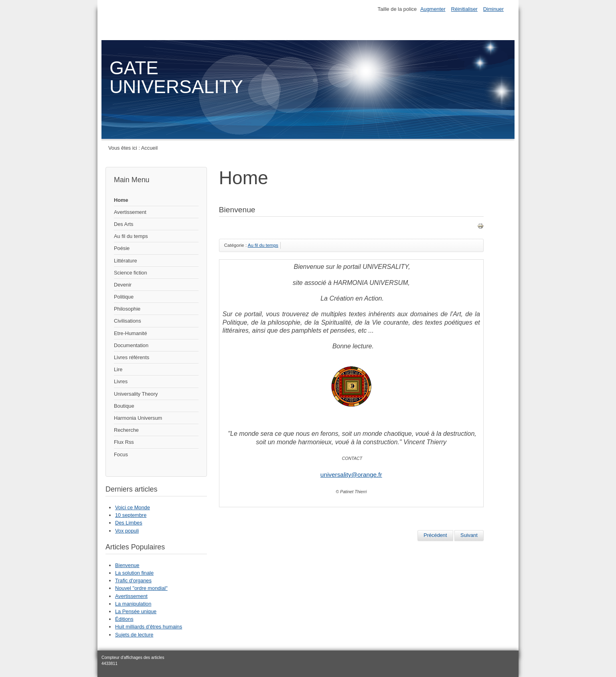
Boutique (124, 406)
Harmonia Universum (138, 418)
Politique (124, 297)
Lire (118, 369)
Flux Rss (124, 442)
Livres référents (132, 357)
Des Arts (124, 224)
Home (121, 200)
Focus (121, 454)
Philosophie (127, 309)
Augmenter (433, 9)
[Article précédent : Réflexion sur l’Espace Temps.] (435, 535)
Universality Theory (136, 394)
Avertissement (130, 212)
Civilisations (128, 321)
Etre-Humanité (131, 333)
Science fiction (131, 273)
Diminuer (493, 9)
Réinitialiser (464, 9)
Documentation (131, 345)
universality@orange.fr (351, 475)
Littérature (126, 261)
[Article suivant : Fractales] (469, 535)
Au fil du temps (131, 236)
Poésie (122, 248)
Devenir (123, 285)
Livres (121, 381)
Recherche (126, 430)
